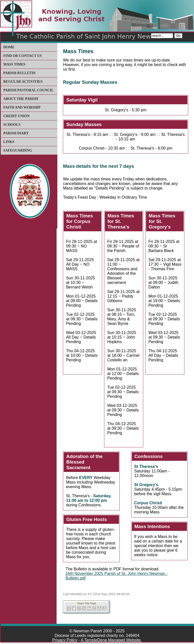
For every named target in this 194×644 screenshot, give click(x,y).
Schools (12, 125)
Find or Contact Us (22, 56)
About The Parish (21, 99)
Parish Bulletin (19, 73)
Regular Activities (23, 82)
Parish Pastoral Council (28, 90)
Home (9, 47)
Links (9, 142)
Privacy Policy (65, 640)
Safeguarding (18, 150)
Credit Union (16, 116)
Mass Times (14, 64)
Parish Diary (16, 133)
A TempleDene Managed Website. (111, 640)
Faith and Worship (22, 107)
